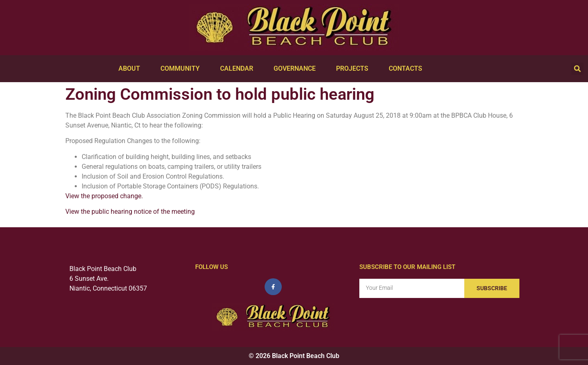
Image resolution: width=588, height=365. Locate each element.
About (131, 69)
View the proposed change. (104, 196)
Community (182, 69)
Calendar (239, 69)
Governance (297, 69)
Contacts (408, 69)
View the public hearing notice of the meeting (130, 212)
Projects (354, 69)
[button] (577, 69)
